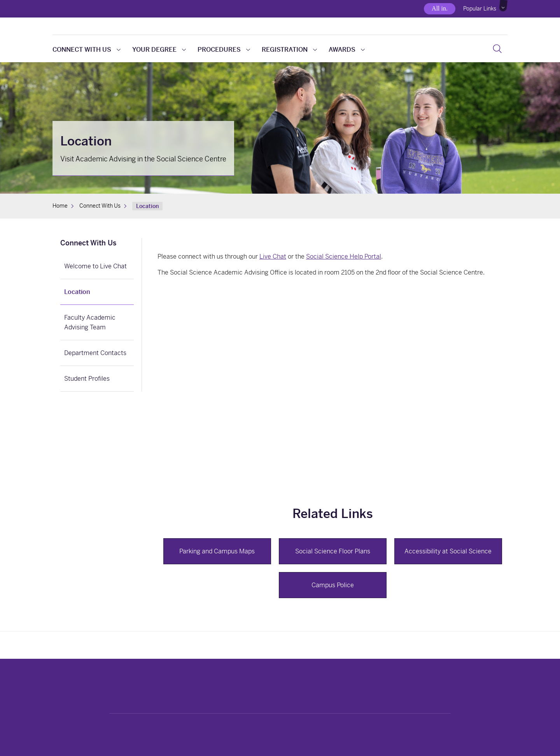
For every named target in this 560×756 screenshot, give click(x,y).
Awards (347, 50)
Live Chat (273, 256)
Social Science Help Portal (344, 256)
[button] (504, 6)
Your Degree (159, 50)
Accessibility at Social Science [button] (448, 551)
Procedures (224, 50)
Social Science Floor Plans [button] (333, 551)
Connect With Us (87, 50)
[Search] (497, 49)
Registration (289, 50)
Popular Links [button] (480, 9)
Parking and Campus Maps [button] (217, 551)
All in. (440, 8)
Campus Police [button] (333, 585)
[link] (97, 244)
